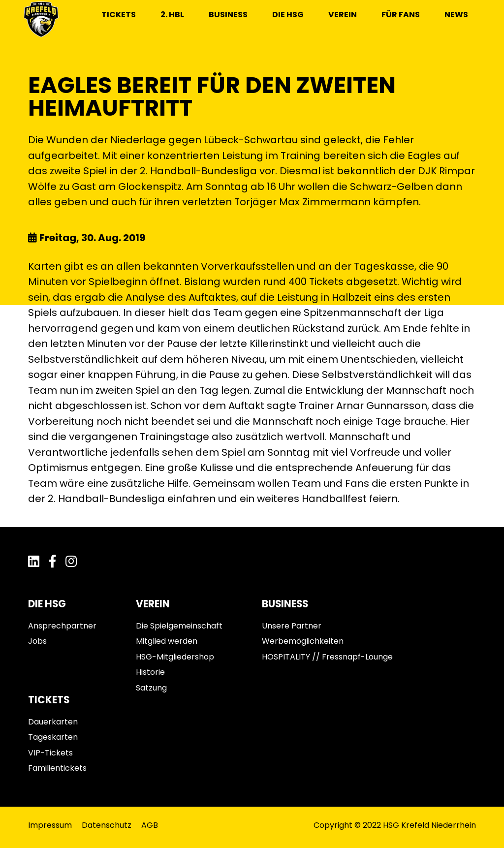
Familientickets (57, 768)
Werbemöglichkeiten (303, 641)
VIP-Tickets (50, 753)
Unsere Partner (292, 626)
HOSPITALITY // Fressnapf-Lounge (327, 657)
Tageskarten (53, 737)
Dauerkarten (53, 722)
